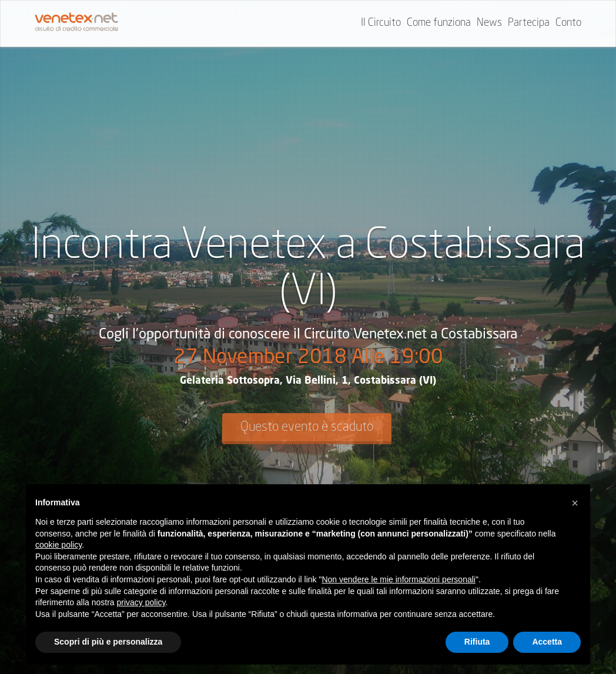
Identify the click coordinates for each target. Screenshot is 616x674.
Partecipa (529, 23)
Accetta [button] (547, 642)
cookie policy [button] (58, 545)
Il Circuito (381, 23)
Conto (568, 23)
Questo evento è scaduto (307, 427)
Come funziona (439, 23)
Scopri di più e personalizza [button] (108, 642)
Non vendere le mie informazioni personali (398, 579)
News (489, 23)
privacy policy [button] (141, 602)
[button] (575, 503)
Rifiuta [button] (477, 642)
